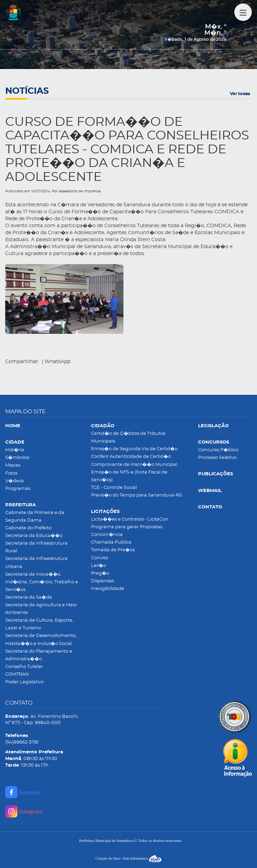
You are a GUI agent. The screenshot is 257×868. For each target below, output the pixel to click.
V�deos (14, 481)
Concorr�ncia (107, 535)
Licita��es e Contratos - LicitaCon (130, 519)
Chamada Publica (111, 542)
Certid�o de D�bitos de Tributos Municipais (128, 437)
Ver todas (240, 94)
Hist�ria (15, 450)
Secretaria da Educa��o (34, 536)
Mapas (13, 465)
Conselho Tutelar (24, 667)
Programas (18, 489)
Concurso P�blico (218, 450)
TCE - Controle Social (114, 488)
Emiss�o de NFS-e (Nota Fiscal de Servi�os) (129, 476)
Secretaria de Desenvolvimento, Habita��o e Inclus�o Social (41, 640)
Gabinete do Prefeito (28, 528)
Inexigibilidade (108, 589)
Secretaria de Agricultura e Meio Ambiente (41, 609)
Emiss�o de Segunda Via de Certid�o (134, 449)
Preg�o (100, 573)
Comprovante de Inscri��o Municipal (134, 465)
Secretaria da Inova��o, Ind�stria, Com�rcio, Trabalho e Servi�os (42, 582)
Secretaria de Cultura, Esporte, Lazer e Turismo (39, 624)
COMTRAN (17, 674)
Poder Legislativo (24, 682)
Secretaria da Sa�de (29, 597)
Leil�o (99, 566)
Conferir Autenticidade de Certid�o (131, 457)
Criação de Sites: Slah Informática (129, 858)
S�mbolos (17, 458)
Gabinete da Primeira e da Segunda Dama (35, 517)
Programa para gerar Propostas (127, 527)
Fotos (11, 473)
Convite (100, 558)
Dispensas (103, 581)
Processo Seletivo (217, 458)
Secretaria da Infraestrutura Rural (36, 547)
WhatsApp (58, 362)
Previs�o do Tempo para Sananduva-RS (136, 495)
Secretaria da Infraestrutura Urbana (36, 563)
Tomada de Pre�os (113, 550)
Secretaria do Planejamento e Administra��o (39, 655)
